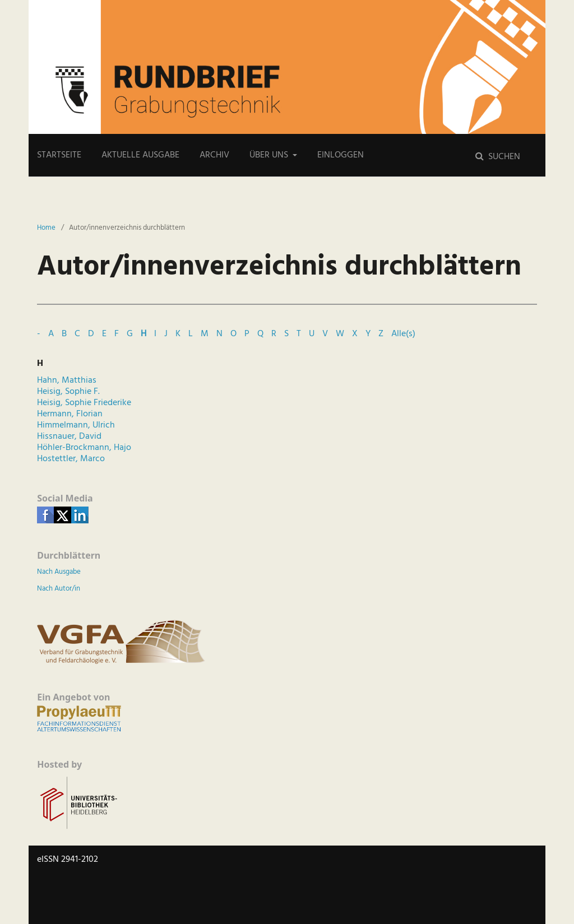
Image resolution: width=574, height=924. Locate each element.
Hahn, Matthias (67, 380)
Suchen (503, 157)
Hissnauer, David (69, 437)
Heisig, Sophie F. (68, 392)
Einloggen (341, 155)
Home (46, 228)
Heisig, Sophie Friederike (84, 403)
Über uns (270, 155)
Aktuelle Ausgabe (140, 155)
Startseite (59, 155)
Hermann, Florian (70, 414)
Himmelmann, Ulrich (76, 425)
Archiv (214, 155)
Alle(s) (403, 334)
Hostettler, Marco (71, 459)
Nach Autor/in (59, 589)
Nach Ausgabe (59, 572)
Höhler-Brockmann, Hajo (84, 448)
